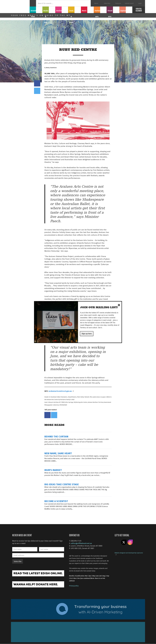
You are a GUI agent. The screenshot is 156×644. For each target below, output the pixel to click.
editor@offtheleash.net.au (81, 543)
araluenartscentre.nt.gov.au (61, 391)
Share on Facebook (37, 83)
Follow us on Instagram (130, 542)
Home (33, 3)
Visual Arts (113, 9)
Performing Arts (100, 9)
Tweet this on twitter (37, 91)
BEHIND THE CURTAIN (56, 436)
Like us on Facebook (117, 542)
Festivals (62, 9)
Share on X (124, 542)
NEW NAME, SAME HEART (58, 453)
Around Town (36, 9)
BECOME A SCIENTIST (56, 501)
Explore (126, 9)
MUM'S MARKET (53, 470)
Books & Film (49, 9)
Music (87, 9)
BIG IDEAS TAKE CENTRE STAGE (62, 484)
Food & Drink (75, 9)
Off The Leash (20, 7)
